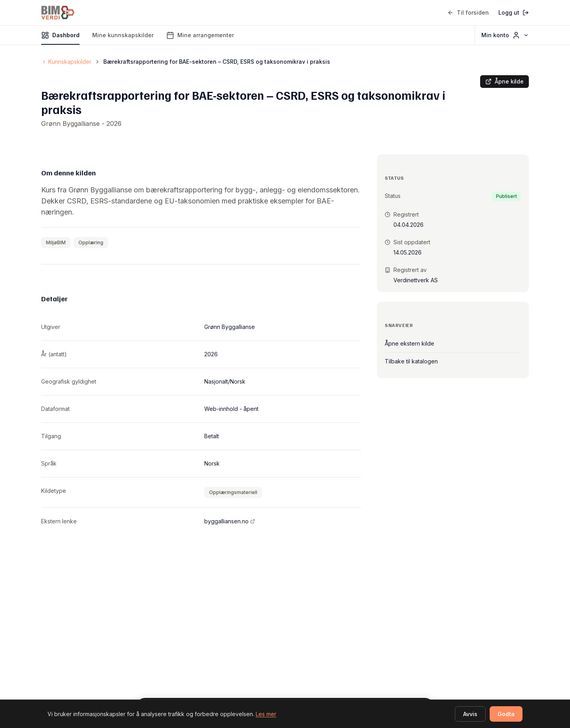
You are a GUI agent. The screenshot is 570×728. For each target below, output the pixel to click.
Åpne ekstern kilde (409, 343)
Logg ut (514, 12)
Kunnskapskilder (66, 62)
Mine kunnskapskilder (123, 35)
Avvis (470, 714)
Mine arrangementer (200, 35)
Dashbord (60, 38)
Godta (506, 714)
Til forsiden (468, 12)
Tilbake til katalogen (411, 361)
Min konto (505, 35)
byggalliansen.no (230, 521)
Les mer (266, 714)
